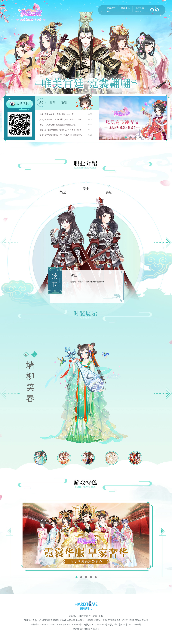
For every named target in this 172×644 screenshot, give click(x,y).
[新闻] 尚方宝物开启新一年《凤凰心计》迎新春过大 (61, 135)
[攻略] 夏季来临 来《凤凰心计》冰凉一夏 (56, 114)
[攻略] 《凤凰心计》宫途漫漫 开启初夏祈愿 (57, 125)
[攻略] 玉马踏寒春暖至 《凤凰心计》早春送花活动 (60, 130)
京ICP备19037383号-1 (73, 625)
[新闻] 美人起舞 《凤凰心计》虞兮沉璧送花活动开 (60, 120)
